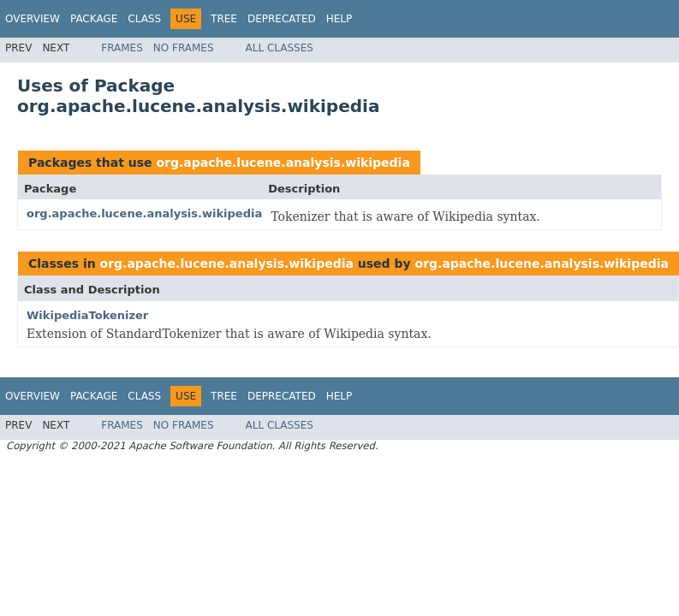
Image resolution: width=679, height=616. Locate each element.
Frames (122, 48)
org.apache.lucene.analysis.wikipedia (283, 163)
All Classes (280, 48)
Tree (224, 19)
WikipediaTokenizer (87, 315)
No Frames (184, 48)
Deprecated (282, 19)
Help (339, 19)
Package (94, 19)
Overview (33, 19)
